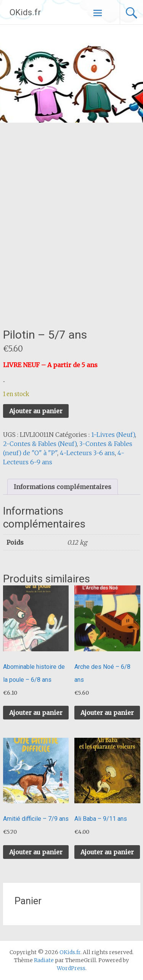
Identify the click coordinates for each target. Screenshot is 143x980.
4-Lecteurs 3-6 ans (87, 453)
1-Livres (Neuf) (113, 435)
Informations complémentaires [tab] (63, 487)
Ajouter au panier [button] (36, 713)
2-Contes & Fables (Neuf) (40, 444)
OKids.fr (25, 12)
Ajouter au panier (36, 411)
